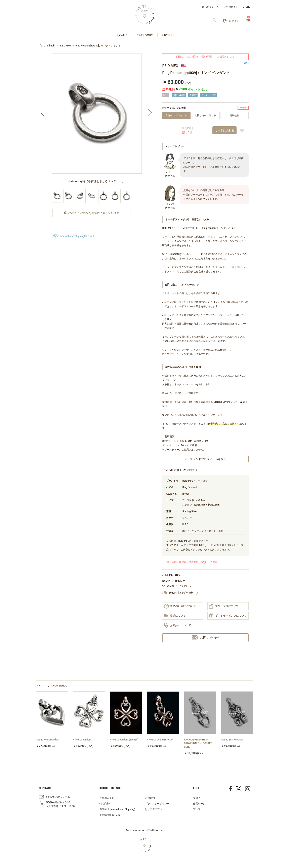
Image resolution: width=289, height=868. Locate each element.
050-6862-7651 (58, 802)
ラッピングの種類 (176, 108)
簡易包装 (234, 115)
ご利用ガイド (231, 7)
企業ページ (199, 804)
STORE (246, 7)
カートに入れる (224, 130)
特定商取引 (106, 804)
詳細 (246, 63)
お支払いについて (177, 625)
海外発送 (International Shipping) (117, 809)
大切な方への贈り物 (205, 115)
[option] (97, 121)
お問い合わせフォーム (58, 797)
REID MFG (65, 46)
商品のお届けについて (180, 606)
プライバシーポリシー (157, 804)
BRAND (122, 35)
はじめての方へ (211, 7)
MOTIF (167, 35)
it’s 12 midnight (47, 46)
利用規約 (150, 798)
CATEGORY (145, 35)
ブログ (197, 798)
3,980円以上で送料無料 (181, 593)
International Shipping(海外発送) (78, 236)
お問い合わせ (205, 637)
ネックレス (185, 586)
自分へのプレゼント (176, 115)
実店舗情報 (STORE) (110, 815)
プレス (197, 809)
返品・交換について (224, 606)
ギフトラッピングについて (228, 616)
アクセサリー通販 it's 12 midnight (145, 15)
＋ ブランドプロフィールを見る (205, 459)
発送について (175, 616)
